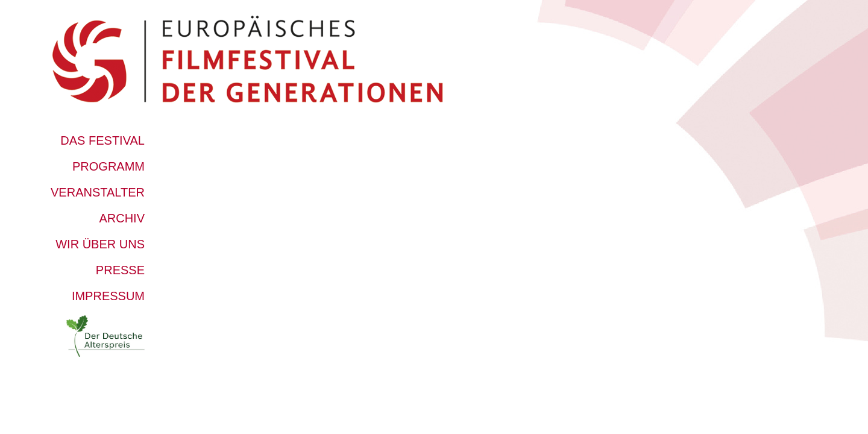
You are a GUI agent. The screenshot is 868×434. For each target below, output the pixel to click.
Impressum (108, 296)
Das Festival (102, 140)
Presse (120, 270)
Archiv (122, 218)
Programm (108, 166)
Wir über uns (100, 244)
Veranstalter (98, 192)
